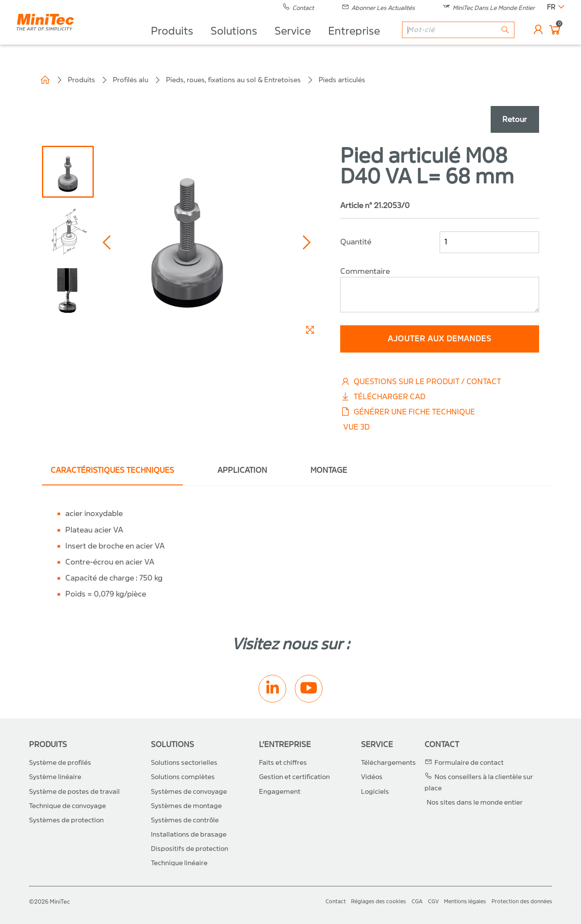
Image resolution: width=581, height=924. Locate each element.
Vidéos (372, 777)
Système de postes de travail (74, 792)
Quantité (356, 242)
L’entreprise (285, 745)
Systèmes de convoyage (189, 792)
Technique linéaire (179, 863)
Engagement (280, 792)
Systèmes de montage (186, 806)
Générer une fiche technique (408, 412)
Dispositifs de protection (190, 849)
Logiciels (375, 792)
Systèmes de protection (66, 820)
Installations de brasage (189, 834)
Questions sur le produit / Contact (421, 382)
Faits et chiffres (283, 763)
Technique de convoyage (67, 806)
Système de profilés (60, 763)
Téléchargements (388, 763)
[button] (108, 242)
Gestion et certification (294, 777)
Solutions (233, 42)
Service (292, 42)
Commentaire (365, 271)
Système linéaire (55, 777)
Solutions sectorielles (184, 763)
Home (45, 80)
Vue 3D (356, 427)
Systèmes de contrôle (185, 820)
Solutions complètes (183, 777)
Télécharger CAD (383, 397)
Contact (442, 745)
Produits (171, 42)
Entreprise (353, 42)
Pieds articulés (342, 80)
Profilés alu (131, 80)
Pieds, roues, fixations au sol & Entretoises (233, 80)
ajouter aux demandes (440, 339)
